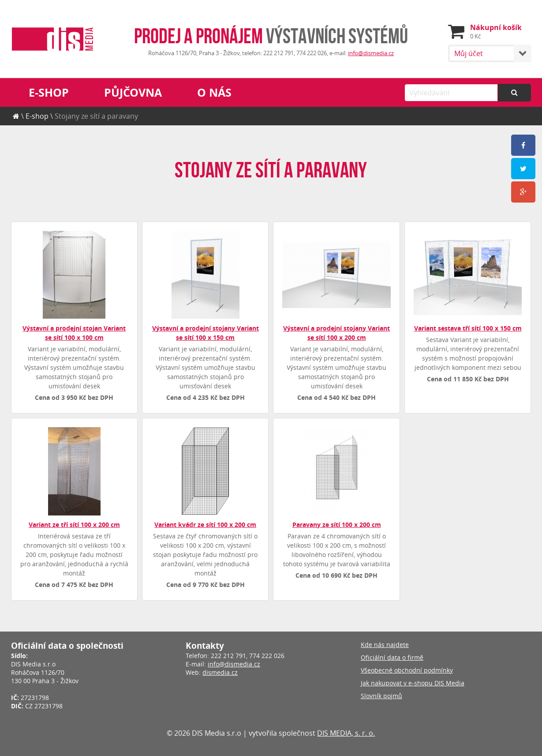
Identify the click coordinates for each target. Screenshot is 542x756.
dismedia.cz (220, 672)
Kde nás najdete (385, 645)
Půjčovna (133, 92)
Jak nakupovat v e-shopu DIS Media (413, 683)
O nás (214, 92)
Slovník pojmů (381, 696)
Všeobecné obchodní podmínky (407, 670)
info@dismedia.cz (371, 53)
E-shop (49, 92)
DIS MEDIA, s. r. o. (346, 733)
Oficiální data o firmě (392, 657)
